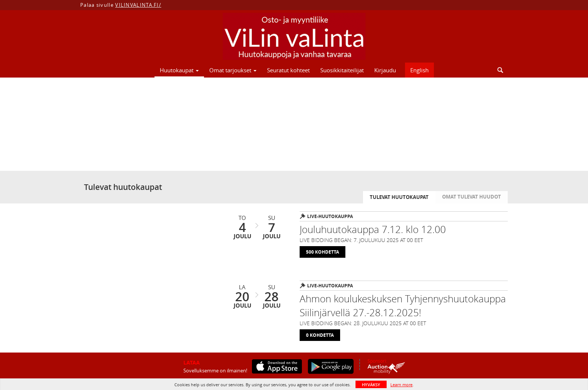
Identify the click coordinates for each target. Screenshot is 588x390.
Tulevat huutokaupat (399, 197)
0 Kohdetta (320, 335)
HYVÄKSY (371, 385)
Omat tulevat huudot (472, 197)
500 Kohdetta (322, 252)
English (419, 70)
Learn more (401, 385)
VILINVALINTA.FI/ (138, 5)
